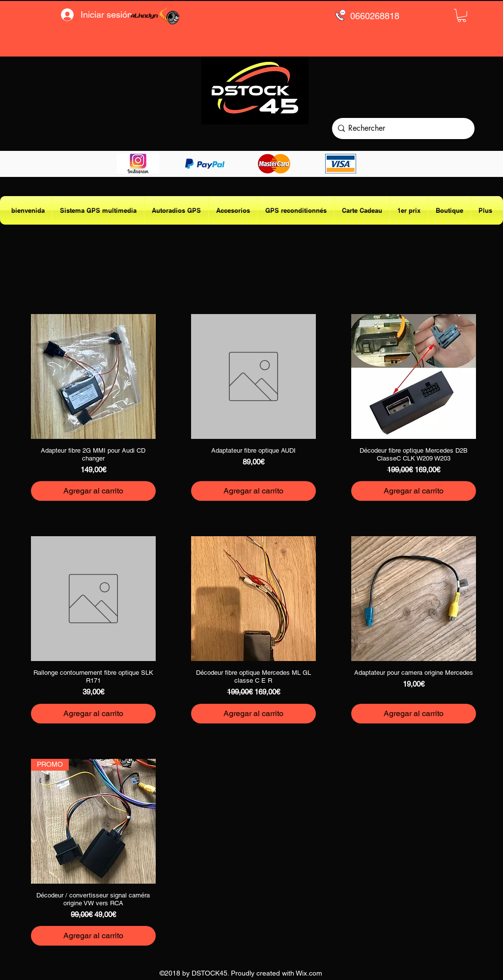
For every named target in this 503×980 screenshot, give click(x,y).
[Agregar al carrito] (93, 491)
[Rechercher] (401, 129)
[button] (462, 15)
